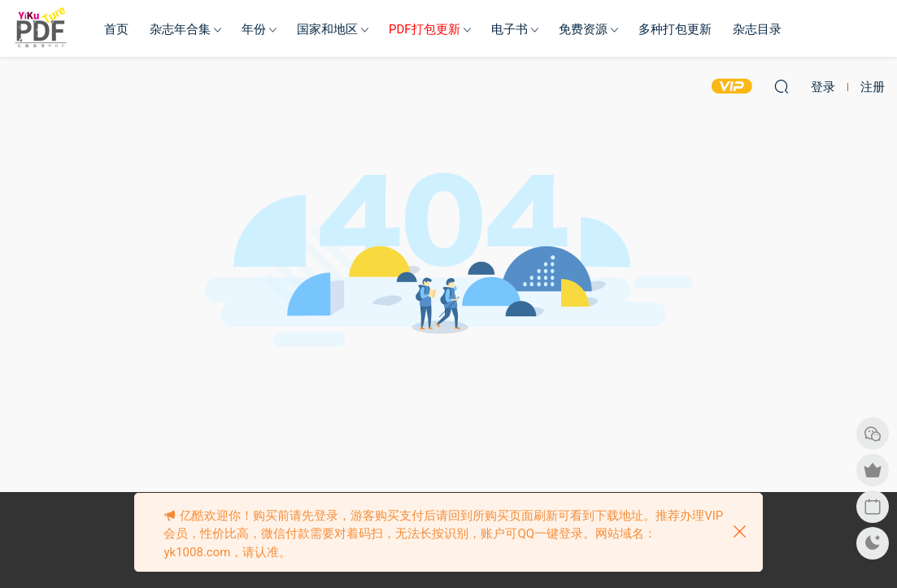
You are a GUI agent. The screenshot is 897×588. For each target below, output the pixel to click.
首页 (116, 29)
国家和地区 (327, 29)
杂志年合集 (180, 29)
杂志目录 (757, 29)
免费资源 (583, 29)
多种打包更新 (675, 29)
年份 (254, 29)
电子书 (509, 29)
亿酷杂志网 (41, 28)
